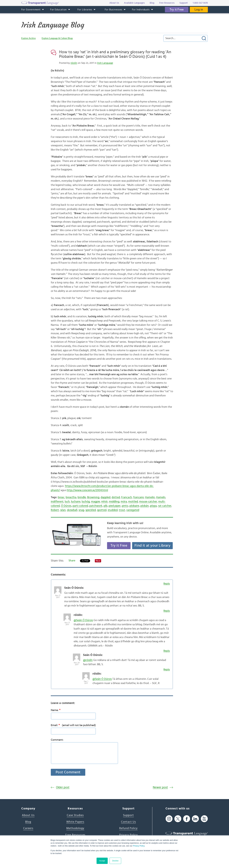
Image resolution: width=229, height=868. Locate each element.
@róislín (88, 660)
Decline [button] (115, 861)
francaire (138, 497)
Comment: (57, 740)
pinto (125, 506)
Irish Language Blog (53, 25)
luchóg (86, 502)
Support (128, 815)
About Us (28, 815)
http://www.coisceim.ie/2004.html (87, 490)
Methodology (75, 828)
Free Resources (75, 835)
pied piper (115, 506)
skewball (72, 510)
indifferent (57, 502)
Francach (127, 497)
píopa (153, 506)
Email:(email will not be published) (73, 725)
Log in (199, 10)
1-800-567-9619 (200, 3)
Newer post (160, 787)
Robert (55, 510)
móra (124, 502)
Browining (93, 497)
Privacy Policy (139, 846)
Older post (63, 787)
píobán (145, 506)
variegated (133, 510)
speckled (91, 510)
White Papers (75, 822)
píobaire (134, 506)
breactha (71, 497)
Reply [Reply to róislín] (167, 611)
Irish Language (105, 63)
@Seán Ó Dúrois (83, 620)
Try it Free (177, 10)
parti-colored (80, 506)
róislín (74, 63)
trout (122, 510)
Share (72, 561)
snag (81, 510)
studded (113, 510)
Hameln (161, 497)
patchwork (96, 506)
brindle (82, 497)
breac (61, 497)
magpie (96, 502)
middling (114, 502)
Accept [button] (102, 861)
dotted (116, 497)
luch (67, 502)
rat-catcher (165, 506)
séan (63, 510)
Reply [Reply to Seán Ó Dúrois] (167, 584)
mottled (133, 502)
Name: (57, 710)
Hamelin (150, 497)
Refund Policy (128, 828)
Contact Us (128, 822)
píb (105, 506)
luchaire (76, 502)
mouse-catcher (148, 502)
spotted (102, 510)
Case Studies (75, 815)
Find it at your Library (152, 546)
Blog (28, 822)
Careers (28, 828)
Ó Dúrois (66, 506)
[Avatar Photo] (58, 588)
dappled (105, 497)
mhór (104, 502)
